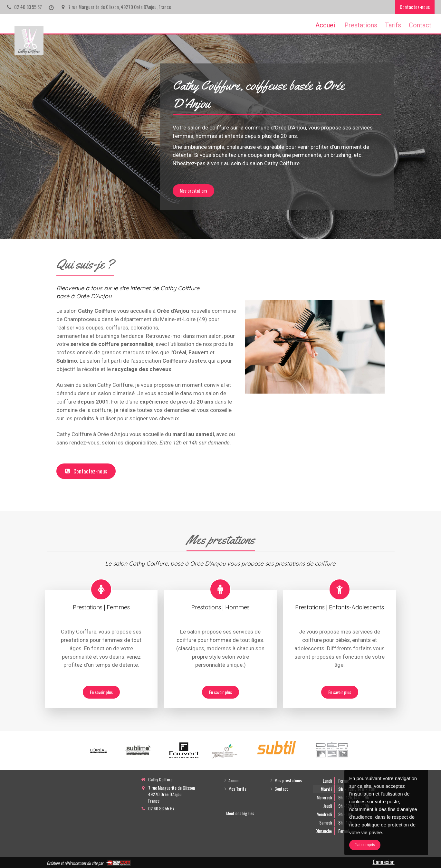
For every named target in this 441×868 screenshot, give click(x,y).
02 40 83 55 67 (161, 808)
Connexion (384, 862)
